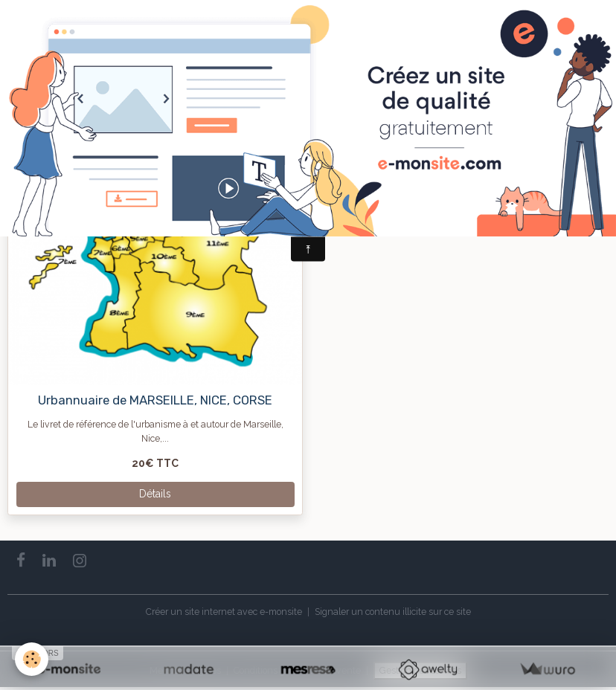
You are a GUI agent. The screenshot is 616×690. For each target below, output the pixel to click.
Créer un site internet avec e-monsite (224, 612)
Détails (155, 494)
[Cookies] (32, 659)
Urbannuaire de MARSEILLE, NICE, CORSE (155, 400)
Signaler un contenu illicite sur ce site (393, 612)
